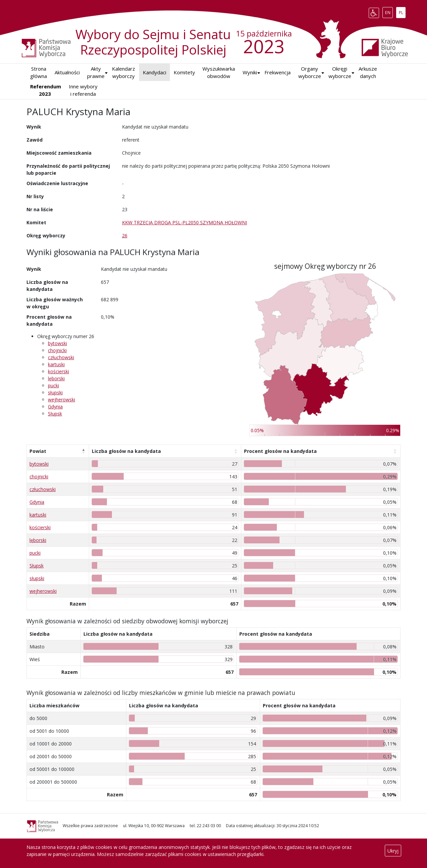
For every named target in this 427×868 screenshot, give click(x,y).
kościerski (58, 371)
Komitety (184, 72)
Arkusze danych (368, 72)
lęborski (56, 378)
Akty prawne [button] (96, 72)
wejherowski (62, 400)
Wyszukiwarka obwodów (219, 72)
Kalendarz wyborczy (124, 72)
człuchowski (61, 357)
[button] (250, 72)
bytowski (57, 343)
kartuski (56, 364)
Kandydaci (155, 72)
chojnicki (57, 350)
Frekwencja (278, 72)
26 (125, 235)
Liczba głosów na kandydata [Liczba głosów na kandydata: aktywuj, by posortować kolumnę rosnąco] (126, 451)
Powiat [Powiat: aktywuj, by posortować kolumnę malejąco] (38, 451)
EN (389, 11)
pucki (53, 385)
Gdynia (55, 407)
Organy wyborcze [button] (310, 72)
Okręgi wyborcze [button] (340, 72)
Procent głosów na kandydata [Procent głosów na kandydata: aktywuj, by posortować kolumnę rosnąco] (280, 451)
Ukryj (393, 851)
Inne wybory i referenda (83, 90)
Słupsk (55, 414)
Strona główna (39, 72)
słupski (55, 392)
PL (402, 11)
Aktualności (67, 72)
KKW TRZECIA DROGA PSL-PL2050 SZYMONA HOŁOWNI (185, 222)
